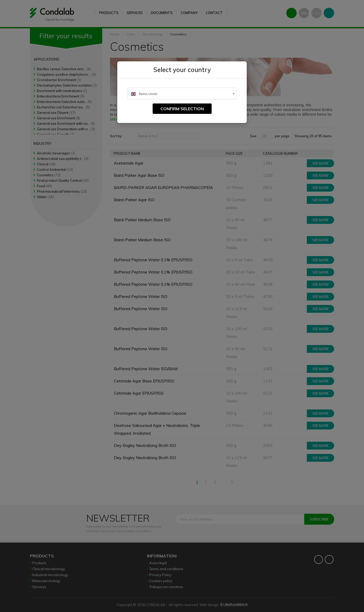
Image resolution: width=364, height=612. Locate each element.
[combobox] (182, 93)
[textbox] (182, 94)
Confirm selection (182, 109)
